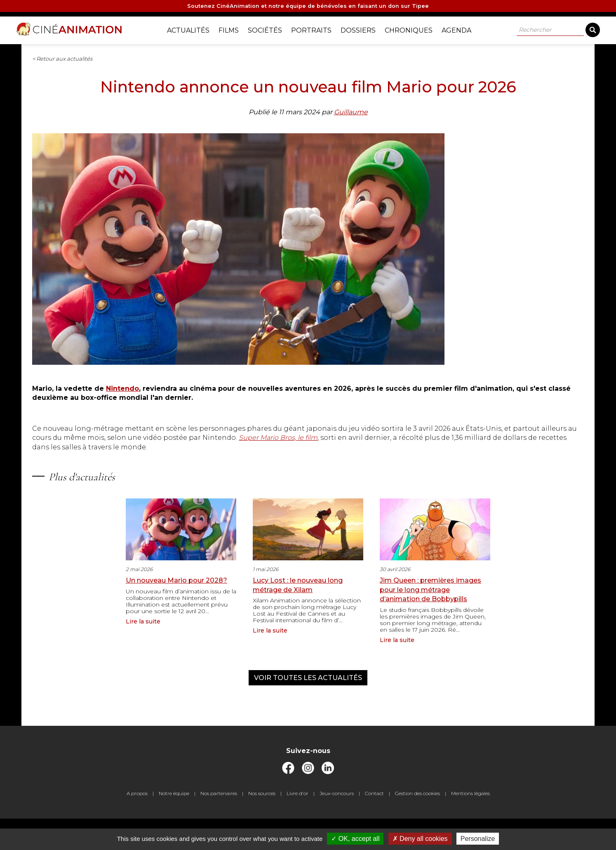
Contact (374, 824)
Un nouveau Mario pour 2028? (176, 605)
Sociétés (270, 29)
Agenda (461, 29)
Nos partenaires (219, 824)
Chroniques (414, 29)
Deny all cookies (420, 839)
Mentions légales (470, 824)
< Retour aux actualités (148, 64)
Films (234, 29)
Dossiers (363, 29)
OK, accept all (355, 839)
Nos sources (262, 824)
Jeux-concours (337, 824)
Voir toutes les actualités (308, 702)
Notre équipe (174, 824)
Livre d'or (297, 824)
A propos (137, 824)
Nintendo (208, 404)
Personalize (478, 839)
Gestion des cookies (417, 824)
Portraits (316, 29)
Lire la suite (143, 646)
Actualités (193, 29)
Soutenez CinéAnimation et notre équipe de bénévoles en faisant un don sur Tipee (308, 7)
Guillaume (351, 145)
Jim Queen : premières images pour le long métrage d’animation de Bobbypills (430, 614)
